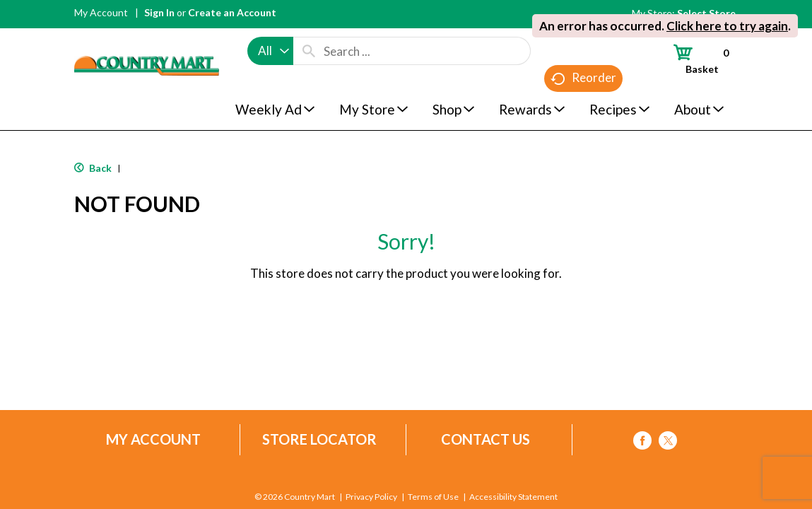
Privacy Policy (371, 497)
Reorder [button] (583, 78)
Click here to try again (727, 26)
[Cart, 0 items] (694, 59)
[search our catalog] (309, 51)
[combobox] (270, 51)
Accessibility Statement (513, 497)
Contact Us (486, 439)
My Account (101, 12)
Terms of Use (433, 497)
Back (93, 168)
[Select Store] (707, 13)
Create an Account (232, 12)
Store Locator (319, 439)
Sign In (159, 12)
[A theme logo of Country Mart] (147, 39)
